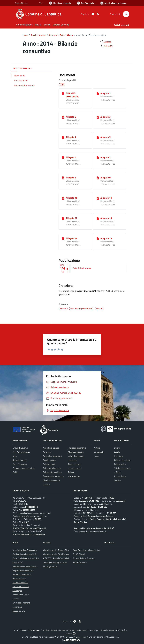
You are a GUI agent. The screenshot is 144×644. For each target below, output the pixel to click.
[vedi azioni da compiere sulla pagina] (106, 46)
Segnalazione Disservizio (23, 570)
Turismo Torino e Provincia (84, 558)
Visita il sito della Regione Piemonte (58, 550)
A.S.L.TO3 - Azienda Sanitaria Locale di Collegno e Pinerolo (68, 558)
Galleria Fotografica (122, 460)
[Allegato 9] (98, 178)
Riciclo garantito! (50, 566)
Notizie (97, 448)
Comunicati (99, 452)
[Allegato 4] (63, 137)
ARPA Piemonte (80, 562)
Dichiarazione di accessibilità (24, 554)
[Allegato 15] (98, 239)
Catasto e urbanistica (52, 468)
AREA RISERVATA (71, 640)
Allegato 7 (105, 157)
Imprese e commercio (77, 448)
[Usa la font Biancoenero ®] (60, 3)
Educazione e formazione (54, 476)
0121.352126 (22, 501)
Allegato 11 (106, 198)
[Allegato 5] (98, 137)
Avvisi (96, 456)
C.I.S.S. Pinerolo (79, 554)
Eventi (117, 448)
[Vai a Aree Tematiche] (86, 3)
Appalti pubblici (49, 460)
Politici (15, 472)
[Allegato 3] (98, 117)
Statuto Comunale (20, 582)
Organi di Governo (20, 448)
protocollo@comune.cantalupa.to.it (33, 516)
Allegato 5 (105, 137)
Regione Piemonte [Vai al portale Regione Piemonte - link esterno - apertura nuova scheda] (22, 3)
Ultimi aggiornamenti (21, 603)
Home (25, 35)
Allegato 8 (71, 178)
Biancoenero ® (82, 637)
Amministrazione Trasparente (25, 550)
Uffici (15, 456)
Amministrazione (38, 35)
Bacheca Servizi (19, 578)
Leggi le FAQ (18, 562)
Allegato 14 (72, 238)
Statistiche (17, 607)
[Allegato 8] (63, 178)
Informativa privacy (21, 587)
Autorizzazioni (49, 464)
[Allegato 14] (63, 239)
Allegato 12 (72, 218)
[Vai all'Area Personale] (113, 3)
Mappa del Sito (19, 611)
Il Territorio (119, 456)
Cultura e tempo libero (52, 472)
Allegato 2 (71, 117)
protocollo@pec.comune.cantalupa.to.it (34, 513)
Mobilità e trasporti (76, 452)
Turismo (71, 472)
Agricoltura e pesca (51, 448)
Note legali (17, 591)
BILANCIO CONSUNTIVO (73, 95)
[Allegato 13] (98, 218)
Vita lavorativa (74, 476)
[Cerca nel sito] (126, 14)
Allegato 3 (105, 117)
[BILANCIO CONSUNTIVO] (63, 93)
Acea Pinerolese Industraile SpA (86, 550)
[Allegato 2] (63, 117)
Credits (16, 599)
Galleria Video (120, 464)
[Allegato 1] (98, 93)
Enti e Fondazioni (20, 464)
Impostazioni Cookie (21, 595)
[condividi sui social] (105, 42)
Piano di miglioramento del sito (26, 558)
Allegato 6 (71, 157)
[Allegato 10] (63, 198)
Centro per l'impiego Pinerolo (55, 562)
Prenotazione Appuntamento (25, 566)
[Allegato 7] (98, 157)
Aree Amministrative (21, 452)
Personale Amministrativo (24, 468)
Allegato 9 (105, 178)
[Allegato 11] (98, 198)
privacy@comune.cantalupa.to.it (93, 531)
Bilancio (70, 35)
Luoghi (117, 452)
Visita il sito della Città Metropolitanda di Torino (63, 554)
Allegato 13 (106, 218)
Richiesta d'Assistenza (22, 574)
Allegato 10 (72, 198)
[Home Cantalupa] (40, 14)
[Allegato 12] (63, 218)
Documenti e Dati (56, 35)
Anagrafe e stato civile (53, 456)
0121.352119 (22, 504)
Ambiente (47, 452)
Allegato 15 (106, 238)
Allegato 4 (71, 137)
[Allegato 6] (63, 157)
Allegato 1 (105, 93)
